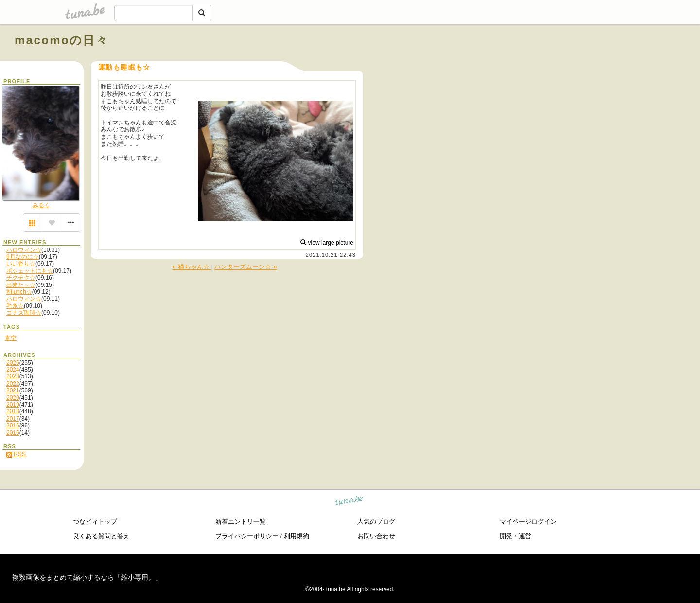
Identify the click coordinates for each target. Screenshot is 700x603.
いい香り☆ (21, 264)
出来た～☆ (21, 285)
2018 (13, 411)
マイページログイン (528, 522)
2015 (13, 433)
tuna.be (349, 502)
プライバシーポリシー (247, 536)
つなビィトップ (95, 522)
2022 (13, 384)
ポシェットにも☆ (30, 271)
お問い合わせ (376, 536)
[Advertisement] (575, 62)
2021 (13, 390)
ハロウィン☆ (24, 250)
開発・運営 (516, 536)
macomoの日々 (61, 40)
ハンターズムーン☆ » (245, 267)
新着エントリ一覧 (241, 522)
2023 (13, 376)
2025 (13, 363)
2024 (13, 370)
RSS (16, 454)
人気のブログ (376, 522)
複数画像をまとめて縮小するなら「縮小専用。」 (87, 577)
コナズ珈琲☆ (24, 313)
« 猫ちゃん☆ (192, 267)
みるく (41, 205)
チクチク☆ (21, 278)
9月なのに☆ (23, 257)
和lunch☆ (19, 292)
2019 (13, 405)
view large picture (327, 243)
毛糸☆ (15, 306)
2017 (13, 419)
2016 (13, 426)
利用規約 (297, 536)
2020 (13, 398)
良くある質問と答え (101, 536)
